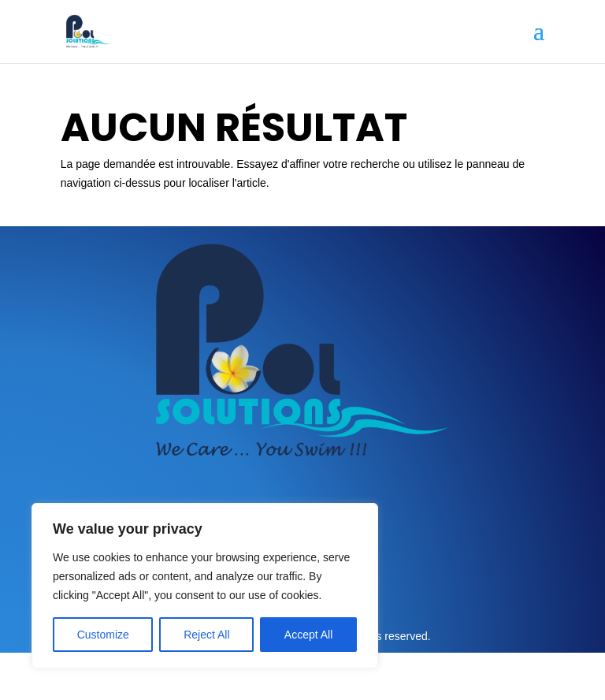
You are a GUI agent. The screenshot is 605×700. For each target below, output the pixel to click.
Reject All (206, 635)
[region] (205, 586)
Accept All (308, 635)
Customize (103, 635)
